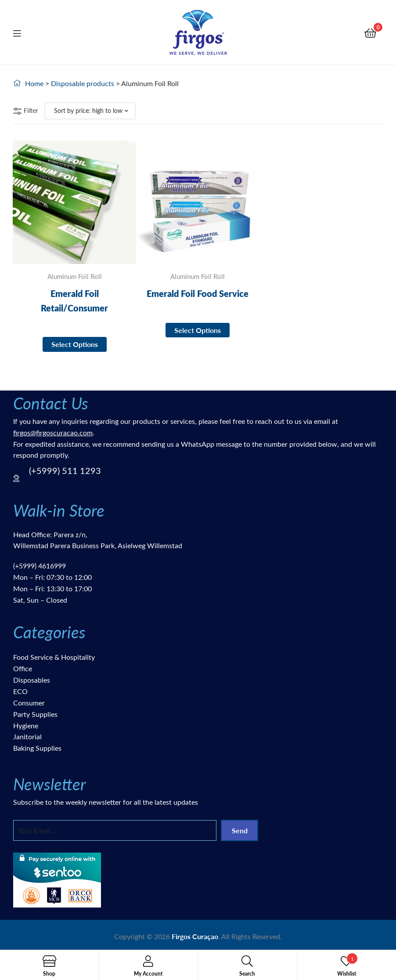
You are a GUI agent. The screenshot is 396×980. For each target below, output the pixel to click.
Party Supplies (35, 714)
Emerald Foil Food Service (198, 293)
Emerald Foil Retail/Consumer (74, 300)
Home (34, 83)
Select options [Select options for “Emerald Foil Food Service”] (198, 330)
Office (23, 668)
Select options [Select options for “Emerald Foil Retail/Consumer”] (75, 344)
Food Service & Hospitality (54, 657)
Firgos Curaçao (195, 936)
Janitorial (27, 736)
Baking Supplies (37, 748)
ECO (20, 691)
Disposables (32, 680)
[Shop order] (90, 111)
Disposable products (83, 83)
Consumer (29, 703)
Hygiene (26, 725)
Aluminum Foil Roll (75, 276)
